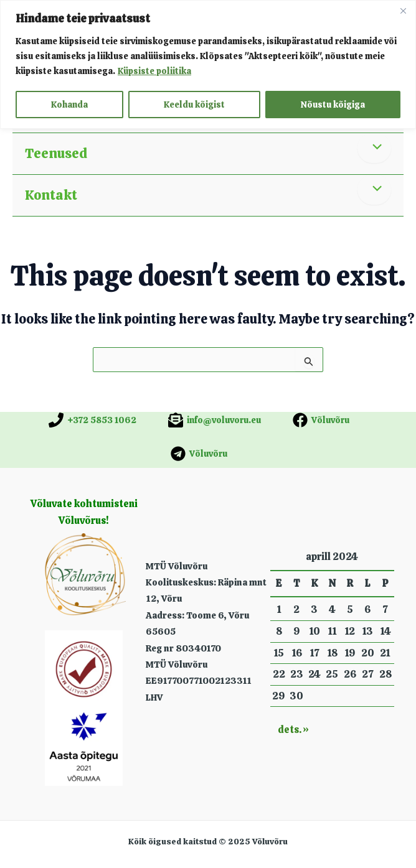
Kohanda (69, 105)
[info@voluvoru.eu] (215, 420)
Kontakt (51, 195)
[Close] (403, 11)
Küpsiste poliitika (154, 71)
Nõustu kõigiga (333, 105)
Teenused (56, 153)
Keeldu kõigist (194, 105)
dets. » (293, 730)
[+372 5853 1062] (92, 420)
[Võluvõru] (321, 420)
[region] (208, 64)
